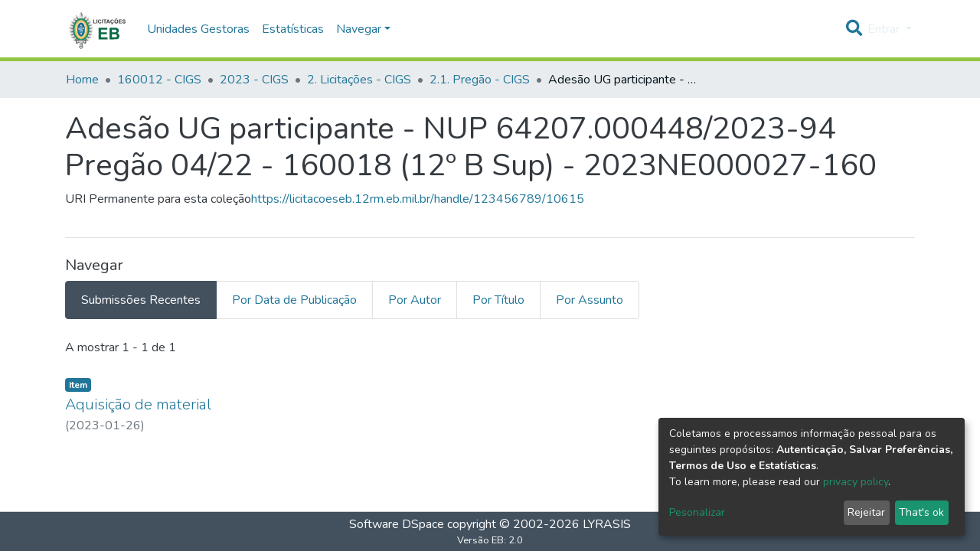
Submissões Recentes (141, 300)
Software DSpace (397, 524)
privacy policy (856, 482)
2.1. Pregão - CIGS (480, 80)
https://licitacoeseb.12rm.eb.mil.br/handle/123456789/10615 (418, 199)
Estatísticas (293, 29)
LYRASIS (607, 524)
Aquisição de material (138, 404)
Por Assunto (590, 300)
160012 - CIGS (159, 80)
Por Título (498, 300)
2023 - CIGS (254, 80)
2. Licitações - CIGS (359, 80)
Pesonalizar (697, 512)
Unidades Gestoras (198, 29)
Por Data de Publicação (294, 300)
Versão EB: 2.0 (490, 540)
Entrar (885, 29)
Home (82, 80)
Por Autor (415, 300)
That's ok (921, 512)
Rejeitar (866, 512)
